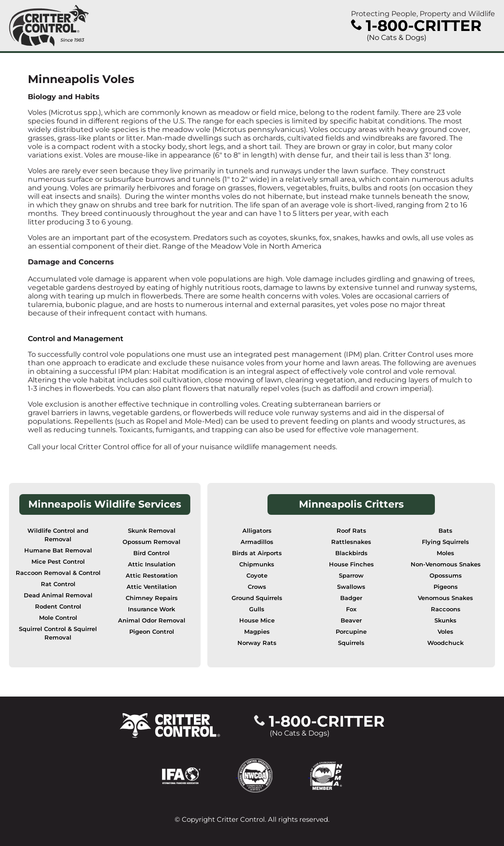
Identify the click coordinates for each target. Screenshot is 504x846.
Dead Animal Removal (58, 595)
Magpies (257, 632)
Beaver (351, 620)
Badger (351, 598)
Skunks (445, 620)
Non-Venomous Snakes (446, 564)
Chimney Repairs (152, 598)
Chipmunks (257, 564)
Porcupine (351, 632)
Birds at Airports (257, 553)
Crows (257, 587)
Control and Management (76, 339)
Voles (445, 632)
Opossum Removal (151, 542)
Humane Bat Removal (58, 550)
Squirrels (351, 643)
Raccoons (446, 609)
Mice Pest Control (58, 562)
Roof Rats (351, 531)
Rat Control (58, 584)
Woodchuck (445, 643)
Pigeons (446, 587)
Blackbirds (351, 553)
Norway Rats (257, 643)
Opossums (446, 576)
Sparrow (351, 576)
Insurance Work (151, 609)
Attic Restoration (152, 576)
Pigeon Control (152, 632)
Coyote (257, 576)
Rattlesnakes (351, 542)
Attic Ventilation (152, 587)
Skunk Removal (152, 531)
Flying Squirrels (445, 542)
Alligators (257, 531)
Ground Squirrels (257, 598)
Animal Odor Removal (152, 620)
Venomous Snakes (445, 598)
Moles (445, 553)
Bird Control (151, 553)
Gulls (257, 609)
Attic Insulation (152, 564)
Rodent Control (58, 607)
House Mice (257, 620)
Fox (351, 609)
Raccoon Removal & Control (58, 573)
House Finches (351, 564)
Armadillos (257, 542)
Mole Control (58, 618)
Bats (445, 531)
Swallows (351, 587)
